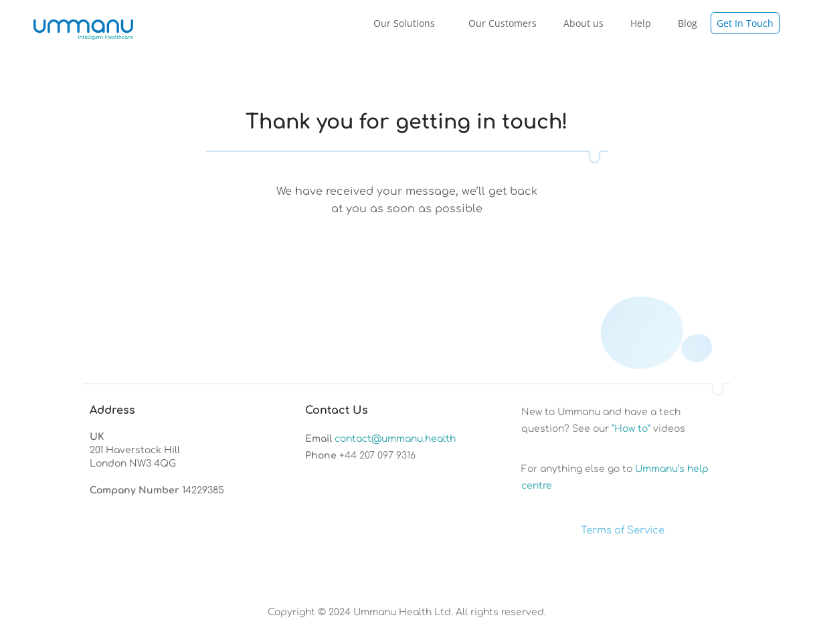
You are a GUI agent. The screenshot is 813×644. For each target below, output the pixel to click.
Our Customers (503, 23)
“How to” (631, 429)
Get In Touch (745, 23)
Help (641, 23)
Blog (688, 23)
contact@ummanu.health (395, 439)
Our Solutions (408, 23)
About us (583, 23)
